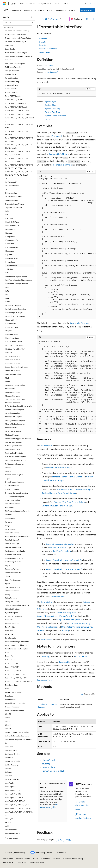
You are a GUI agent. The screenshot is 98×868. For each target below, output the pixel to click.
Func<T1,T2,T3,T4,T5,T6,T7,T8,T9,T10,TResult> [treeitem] (19, 133)
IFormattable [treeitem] (12, 265)
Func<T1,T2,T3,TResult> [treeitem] (14, 100)
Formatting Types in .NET (53, 771)
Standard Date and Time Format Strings (74, 489)
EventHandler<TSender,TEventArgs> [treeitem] (19, 56)
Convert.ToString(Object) (66, 612)
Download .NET (87, 10)
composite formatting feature (69, 620)
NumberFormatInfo (58, 547)
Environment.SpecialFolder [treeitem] (15, 34)
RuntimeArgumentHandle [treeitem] (15, 551)
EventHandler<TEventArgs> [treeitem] (16, 52)
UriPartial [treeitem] (9, 776)
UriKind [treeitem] (8, 768)
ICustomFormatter (57, 596)
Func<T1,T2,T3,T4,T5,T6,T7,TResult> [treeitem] (19, 114)
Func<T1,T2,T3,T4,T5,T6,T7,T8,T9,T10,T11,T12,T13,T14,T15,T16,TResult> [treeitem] (19, 173)
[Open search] (86, 3)
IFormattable (57, 136)
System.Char (51, 105)
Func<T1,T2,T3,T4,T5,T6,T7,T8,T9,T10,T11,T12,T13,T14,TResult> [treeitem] (19, 160)
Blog (35, 859)
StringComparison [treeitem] (12, 602)
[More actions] (94, 19)
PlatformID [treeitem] (9, 507)
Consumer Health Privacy (73, 859)
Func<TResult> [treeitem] (11, 89)
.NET (45, 19)
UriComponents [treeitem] (11, 750)
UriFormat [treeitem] (9, 758)
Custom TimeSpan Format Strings (57, 506)
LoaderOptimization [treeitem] (13, 363)
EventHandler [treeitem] (10, 49)
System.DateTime (53, 112)
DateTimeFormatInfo (62, 551)
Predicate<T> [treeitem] (10, 515)
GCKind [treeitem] (8, 189)
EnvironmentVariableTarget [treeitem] (16, 42)
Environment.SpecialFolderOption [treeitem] (18, 38)
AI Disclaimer (8, 859)
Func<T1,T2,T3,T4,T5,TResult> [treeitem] (17, 107)
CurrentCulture (49, 767)
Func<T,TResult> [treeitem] (12, 92)
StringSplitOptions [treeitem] (12, 609)
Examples (43, 42)
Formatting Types (45, 680)
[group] (67, 246)
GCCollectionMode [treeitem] (13, 182)
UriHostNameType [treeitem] (12, 765)
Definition (43, 38)
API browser (54, 19)
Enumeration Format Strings (59, 467)
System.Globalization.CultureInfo (60, 544)
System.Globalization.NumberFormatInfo (64, 560)
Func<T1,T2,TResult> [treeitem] (13, 96)
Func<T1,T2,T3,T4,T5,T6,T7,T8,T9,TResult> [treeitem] (19, 126)
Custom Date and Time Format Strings (59, 493)
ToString (86, 602)
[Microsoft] (5, 3)
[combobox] (19, 22)
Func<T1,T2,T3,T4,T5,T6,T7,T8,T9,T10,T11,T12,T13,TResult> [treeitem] (19, 153)
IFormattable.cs (50, 72)
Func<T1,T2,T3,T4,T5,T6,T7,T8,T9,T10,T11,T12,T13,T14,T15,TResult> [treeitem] (19, 167)
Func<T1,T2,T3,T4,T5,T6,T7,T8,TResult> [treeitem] (19, 119)
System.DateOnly (53, 108)
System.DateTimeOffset (55, 116)
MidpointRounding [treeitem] (12, 413)
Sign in (92, 3)
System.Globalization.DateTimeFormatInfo (64, 569)
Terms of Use (8, 862)
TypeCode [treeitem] (9, 696)
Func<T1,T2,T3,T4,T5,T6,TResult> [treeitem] (18, 110)
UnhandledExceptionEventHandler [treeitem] (18, 739)
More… (48, 119)
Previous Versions (23, 859)
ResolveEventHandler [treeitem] (13, 547)
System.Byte (50, 101)
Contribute (46, 859)
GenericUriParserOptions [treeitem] (15, 204)
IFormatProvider (49, 760)
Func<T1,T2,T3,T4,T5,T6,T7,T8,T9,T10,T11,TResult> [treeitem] (19, 140)
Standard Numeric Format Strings (67, 477)
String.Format (51, 627)
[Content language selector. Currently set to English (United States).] (15, 853)
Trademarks (21, 862)
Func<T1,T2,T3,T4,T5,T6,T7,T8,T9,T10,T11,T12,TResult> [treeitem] (19, 146)
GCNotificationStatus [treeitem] (13, 197)
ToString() (46, 656)
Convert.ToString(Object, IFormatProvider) (56, 616)
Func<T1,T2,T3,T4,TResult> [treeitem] (16, 103)
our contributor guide (49, 806)
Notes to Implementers (48, 48)
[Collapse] (31, 17)
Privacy (56, 859)
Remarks (42, 45)
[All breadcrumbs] (39, 19)
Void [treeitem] (7, 826)
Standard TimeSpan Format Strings (69, 502)
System (50, 66)
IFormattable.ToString (58, 154)
